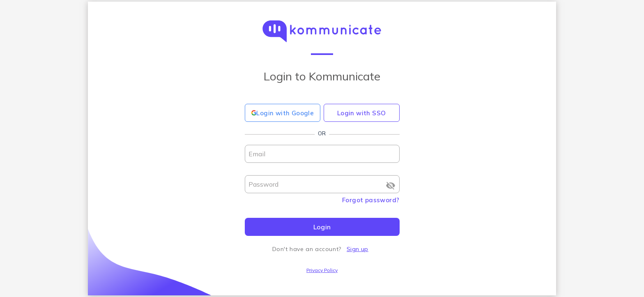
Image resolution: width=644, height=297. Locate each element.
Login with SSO (362, 113)
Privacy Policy (322, 270)
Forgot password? (371, 200)
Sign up (358, 249)
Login (322, 227)
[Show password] (391, 185)
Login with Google (283, 113)
